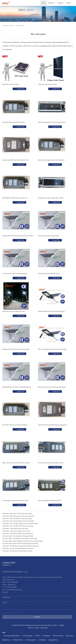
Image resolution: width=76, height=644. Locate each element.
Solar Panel (6, 514)
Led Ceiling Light (28, 636)
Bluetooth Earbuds (58, 636)
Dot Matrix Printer (18, 640)
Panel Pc (38, 636)
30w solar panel (20, 26)
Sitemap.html (44, 628)
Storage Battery (53, 640)
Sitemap (37, 628)
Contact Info (9, 563)
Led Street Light (7, 536)
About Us (51, 3)
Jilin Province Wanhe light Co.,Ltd (46, 625)
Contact (68, 3)
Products (60, 3)
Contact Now (20, 89)
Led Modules (42, 640)
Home (44, 3)
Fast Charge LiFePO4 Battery (12, 636)
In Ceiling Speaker (31, 640)
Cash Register (47, 636)
